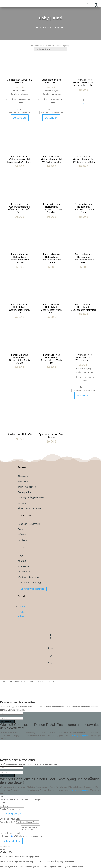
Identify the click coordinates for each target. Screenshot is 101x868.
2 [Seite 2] (83, 103)
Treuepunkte (25, 492)
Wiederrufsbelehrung (29, 577)
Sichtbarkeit (5, 836)
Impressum (24, 566)
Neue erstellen (12, 814)
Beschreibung (10, 833)
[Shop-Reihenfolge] (51, 49)
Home (39, 27)
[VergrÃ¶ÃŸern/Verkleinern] (1, 847)
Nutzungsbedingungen (80, 736)
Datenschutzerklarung (29, 582)
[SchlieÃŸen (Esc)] (9, 847)
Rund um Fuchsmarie (29, 524)
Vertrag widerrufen (32, 589)
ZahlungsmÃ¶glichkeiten (31, 498)
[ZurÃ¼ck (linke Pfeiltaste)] (1, 850)
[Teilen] (6, 847)
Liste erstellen (11, 841)
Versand (22, 503)
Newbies (22, 540)
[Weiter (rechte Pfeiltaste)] (4, 850)
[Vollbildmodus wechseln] (4, 847)
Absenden (20, 118)
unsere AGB (24, 572)
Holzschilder (48, 27)
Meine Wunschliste (28, 487)
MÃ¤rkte (22, 535)
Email (20, 109)
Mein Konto (24, 481)
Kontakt (22, 561)
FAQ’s (21, 556)
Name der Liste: (7, 822)
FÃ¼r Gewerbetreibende (31, 508)
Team (21, 529)
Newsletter (24, 476)
